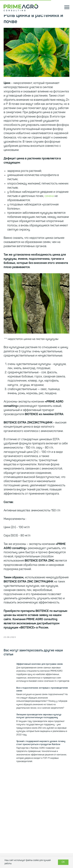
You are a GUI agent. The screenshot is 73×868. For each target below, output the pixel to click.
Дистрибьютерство (15, 853)
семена (49, 196)
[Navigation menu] (67, 7)
